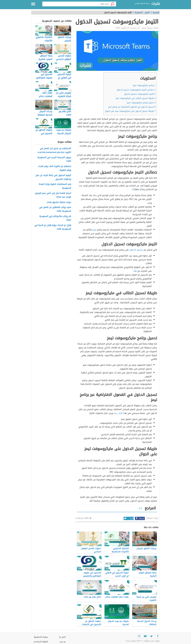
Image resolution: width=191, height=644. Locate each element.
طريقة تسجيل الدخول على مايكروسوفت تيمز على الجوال (130, 111)
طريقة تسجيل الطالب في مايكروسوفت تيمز (136, 98)
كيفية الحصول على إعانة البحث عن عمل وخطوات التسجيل (53, 177)
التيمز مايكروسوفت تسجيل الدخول (140, 94)
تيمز (94, 230)
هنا (135, 271)
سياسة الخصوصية (41, 637)
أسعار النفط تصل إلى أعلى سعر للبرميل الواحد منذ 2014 (53, 195)
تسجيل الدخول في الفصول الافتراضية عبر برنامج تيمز (132, 107)
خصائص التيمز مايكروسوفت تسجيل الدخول (136, 90)
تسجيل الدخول (136, 250)
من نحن (63, 642)
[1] (134, 189)
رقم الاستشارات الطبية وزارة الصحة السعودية (55, 186)
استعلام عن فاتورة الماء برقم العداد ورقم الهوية (55, 168)
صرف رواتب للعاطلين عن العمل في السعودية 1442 (55, 209)
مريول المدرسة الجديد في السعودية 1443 (54, 159)
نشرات (156, 4)
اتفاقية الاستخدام (41, 642)
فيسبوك (140, 518)
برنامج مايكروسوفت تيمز (144, 85)
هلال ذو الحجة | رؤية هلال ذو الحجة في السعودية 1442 (53, 227)
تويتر (128, 518)
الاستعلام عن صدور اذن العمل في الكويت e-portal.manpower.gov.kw (54, 150)
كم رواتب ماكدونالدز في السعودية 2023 (55, 218)
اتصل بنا (62, 637)
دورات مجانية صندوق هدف (59, 202)
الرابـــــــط (119, 413)
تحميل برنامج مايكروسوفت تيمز (141, 103)
